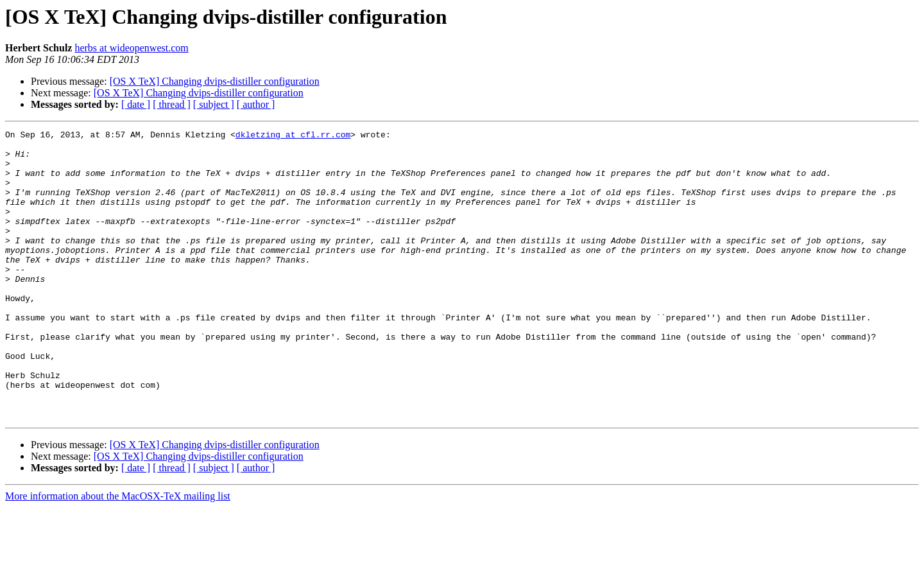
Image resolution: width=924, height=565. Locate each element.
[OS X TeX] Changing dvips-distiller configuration (215, 81)
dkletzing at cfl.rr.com (293, 136)
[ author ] (256, 104)
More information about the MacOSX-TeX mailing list (118, 554)
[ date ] (136, 104)
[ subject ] (214, 104)
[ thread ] (172, 104)
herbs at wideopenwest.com (131, 48)
